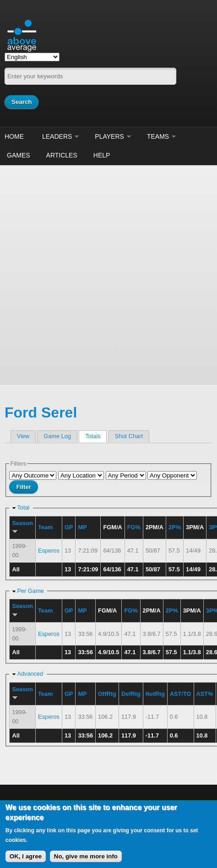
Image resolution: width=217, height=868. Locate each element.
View (23, 436)
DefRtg (131, 694)
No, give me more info (86, 856)
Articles (62, 155)
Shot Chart (129, 436)
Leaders (57, 136)
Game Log (57, 436)
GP (69, 527)
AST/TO (181, 694)
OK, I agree (26, 856)
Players (109, 136)
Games (19, 155)
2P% (175, 527)
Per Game (30, 591)
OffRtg (107, 694)
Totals (96, 436)
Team (45, 527)
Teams (158, 136)
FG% (134, 527)
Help (102, 155)
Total (23, 507)
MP (82, 527)
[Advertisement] (108, 274)
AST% (205, 694)
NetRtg (155, 694)
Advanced (30, 674)
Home (14, 136)
